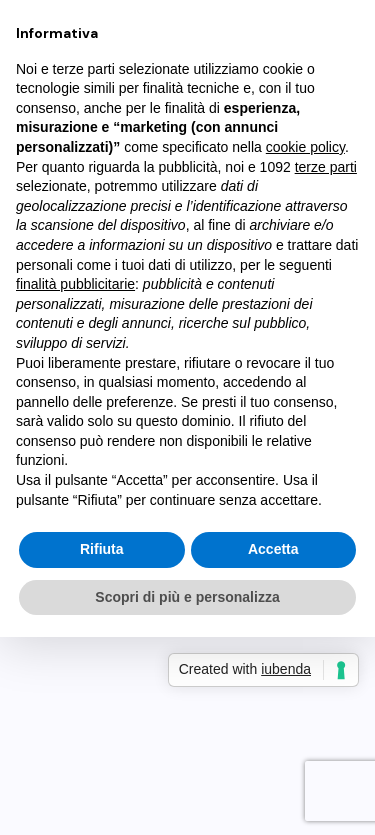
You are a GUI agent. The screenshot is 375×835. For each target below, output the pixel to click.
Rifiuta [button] (102, 549)
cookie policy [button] (305, 147)
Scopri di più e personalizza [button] (187, 597)
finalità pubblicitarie (75, 284)
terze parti (326, 167)
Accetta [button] (273, 549)
